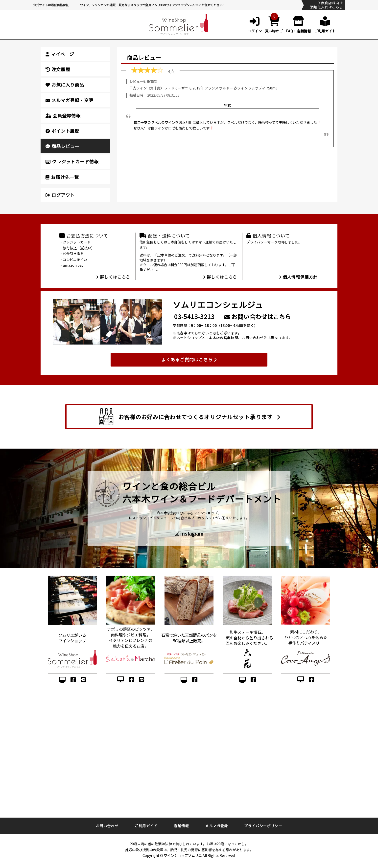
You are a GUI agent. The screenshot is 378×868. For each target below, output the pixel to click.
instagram (189, 534)
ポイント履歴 (62, 131)
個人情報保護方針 (298, 277)
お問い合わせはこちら (258, 316)
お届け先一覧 (62, 177)
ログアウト (60, 195)
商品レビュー (62, 146)
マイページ (60, 54)
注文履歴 (58, 69)
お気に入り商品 (65, 85)
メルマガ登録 (216, 826)
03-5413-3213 (194, 316)
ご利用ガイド (146, 826)
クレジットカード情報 (72, 161)
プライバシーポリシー (263, 826)
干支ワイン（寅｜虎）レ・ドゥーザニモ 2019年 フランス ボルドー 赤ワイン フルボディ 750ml (203, 88)
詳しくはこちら (113, 277)
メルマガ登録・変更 (70, 100)
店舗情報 (181, 826)
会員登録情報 (63, 115)
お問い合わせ (107, 826)
